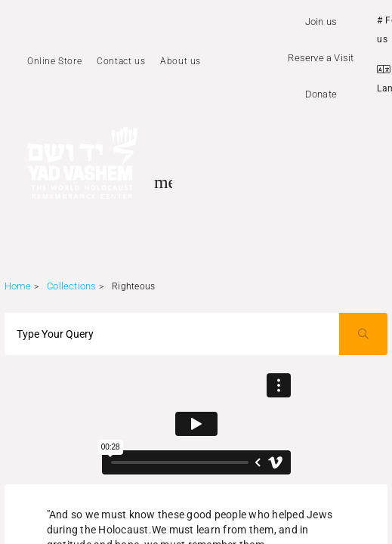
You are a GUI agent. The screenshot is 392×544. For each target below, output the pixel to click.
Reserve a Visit (321, 58)
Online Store (54, 61)
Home (18, 286)
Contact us (121, 61)
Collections (71, 286)
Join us (321, 22)
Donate (321, 94)
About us (181, 61)
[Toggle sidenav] (163, 182)
